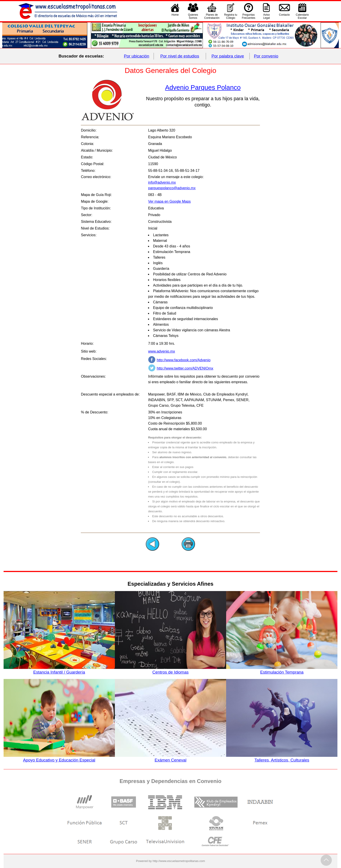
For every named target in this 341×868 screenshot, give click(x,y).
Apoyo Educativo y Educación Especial (59, 758)
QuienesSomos (193, 16)
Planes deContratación (212, 16)
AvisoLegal (266, 16)
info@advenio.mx (162, 182)
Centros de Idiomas (170, 670)
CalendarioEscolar (302, 16)
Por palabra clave (228, 56)
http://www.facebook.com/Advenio (184, 360)
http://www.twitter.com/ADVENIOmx (185, 368)
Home (175, 16)
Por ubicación (136, 56)
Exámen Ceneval (170, 758)
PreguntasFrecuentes (249, 16)
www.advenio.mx (161, 351)
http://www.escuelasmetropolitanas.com (179, 861)
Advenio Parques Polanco (203, 87)
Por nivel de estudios (180, 56)
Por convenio (266, 56)
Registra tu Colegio (231, 16)
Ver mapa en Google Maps (169, 201)
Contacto (284, 16)
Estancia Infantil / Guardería (59, 670)
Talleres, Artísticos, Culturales (282, 758)
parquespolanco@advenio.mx (172, 188)
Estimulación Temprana (282, 670)
